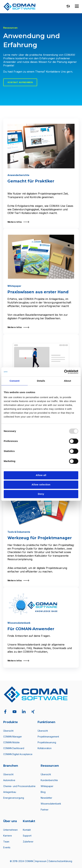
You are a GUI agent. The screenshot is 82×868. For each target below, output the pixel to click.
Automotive (9, 780)
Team (6, 842)
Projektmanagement (48, 737)
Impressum (41, 861)
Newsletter (46, 798)
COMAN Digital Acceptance (18, 754)
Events (7, 847)
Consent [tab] (15, 381)
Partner (45, 810)
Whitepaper (47, 786)
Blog (43, 792)
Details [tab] (41, 381)
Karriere (8, 836)
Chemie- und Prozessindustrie (19, 786)
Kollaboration (45, 748)
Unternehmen (10, 830)
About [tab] (67, 381)
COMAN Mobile (11, 742)
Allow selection (41, 484)
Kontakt (27, 830)
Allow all (41, 475)
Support (27, 836)
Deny (41, 494)
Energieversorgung (14, 798)
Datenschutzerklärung (60, 861)
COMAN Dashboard (14, 748)
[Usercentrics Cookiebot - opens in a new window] (64, 372)
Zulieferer (28, 842)
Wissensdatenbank (51, 804)
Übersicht (8, 731)
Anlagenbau (10, 792)
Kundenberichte (49, 780)
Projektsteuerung (47, 742)
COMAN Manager (13, 737)
